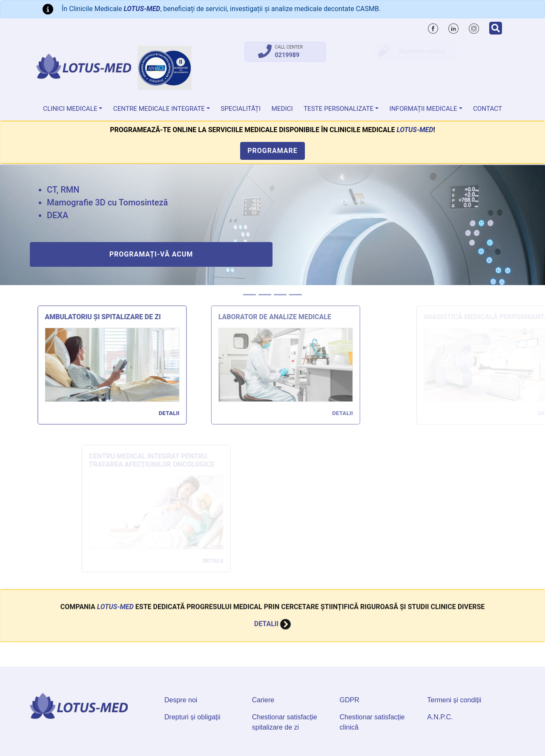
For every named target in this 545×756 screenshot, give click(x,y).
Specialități (241, 109)
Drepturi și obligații (192, 717)
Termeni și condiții (454, 700)
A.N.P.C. (440, 717)
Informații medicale (423, 109)
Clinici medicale (70, 109)
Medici (282, 109)
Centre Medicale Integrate (159, 109)
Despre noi (181, 700)
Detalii (174, 413)
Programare (272, 151)
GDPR (350, 700)
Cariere (263, 700)
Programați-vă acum (151, 254)
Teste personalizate (338, 109)
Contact (488, 109)
